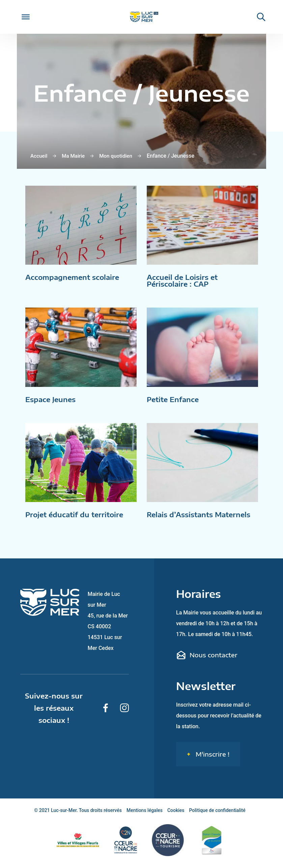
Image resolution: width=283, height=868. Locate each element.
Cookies (176, 815)
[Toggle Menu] (26, 17)
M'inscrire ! (212, 759)
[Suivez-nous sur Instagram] (124, 713)
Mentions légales (145, 815)
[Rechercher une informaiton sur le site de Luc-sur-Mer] (258, 17)
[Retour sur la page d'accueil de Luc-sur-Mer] (141, 17)
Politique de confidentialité (217, 815)
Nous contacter (207, 660)
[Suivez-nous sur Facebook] (106, 713)
